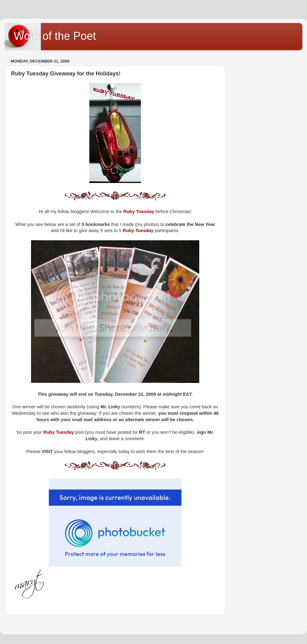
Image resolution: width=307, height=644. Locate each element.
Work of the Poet (55, 36)
